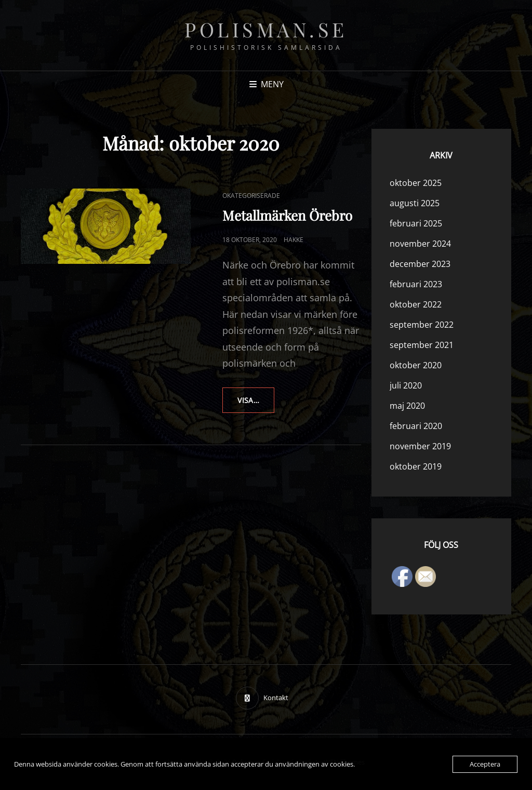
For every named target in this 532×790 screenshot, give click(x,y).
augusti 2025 (415, 203)
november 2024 (420, 244)
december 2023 (420, 264)
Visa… (256, 404)
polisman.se (266, 29)
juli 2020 (406, 385)
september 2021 (422, 345)
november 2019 (420, 446)
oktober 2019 (416, 466)
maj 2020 (407, 406)
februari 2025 (416, 223)
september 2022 (422, 325)
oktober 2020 (416, 365)
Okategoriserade (251, 196)
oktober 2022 (416, 304)
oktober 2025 (416, 183)
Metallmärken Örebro (287, 215)
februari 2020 (416, 426)
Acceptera (485, 764)
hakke (294, 240)
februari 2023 (416, 284)
